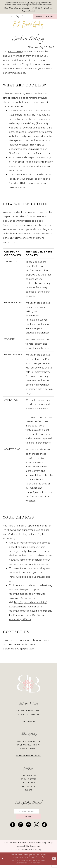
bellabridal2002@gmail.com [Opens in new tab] (19, 650)
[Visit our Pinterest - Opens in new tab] (28, 828)
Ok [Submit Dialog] (54, 862)
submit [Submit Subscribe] (29, 819)
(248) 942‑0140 (28, 723)
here (39, 866)
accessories (28, 788)
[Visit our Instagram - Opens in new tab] (21, 828)
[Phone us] (18, 17)
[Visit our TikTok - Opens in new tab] (44, 828)
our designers (29, 777)
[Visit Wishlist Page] (12, 17)
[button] (6, 17)
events (28, 791)
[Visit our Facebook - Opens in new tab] (13, 828)
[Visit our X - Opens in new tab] (36, 828)
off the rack (29, 784)
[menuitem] (6, 17)
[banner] (29, 26)
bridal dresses (29, 780)
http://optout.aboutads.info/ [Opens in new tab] (31, 604)
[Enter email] (28, 813)
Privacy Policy (16, 53)
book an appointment (28, 757)
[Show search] (23, 17)
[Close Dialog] (3, 862)
